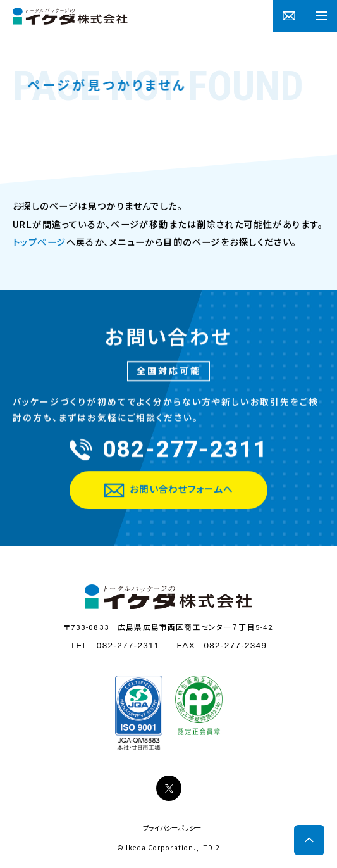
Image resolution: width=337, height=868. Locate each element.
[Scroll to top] (309, 840)
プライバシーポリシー (172, 829)
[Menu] (321, 16)
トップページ (40, 242)
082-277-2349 (235, 645)
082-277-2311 (128, 645)
